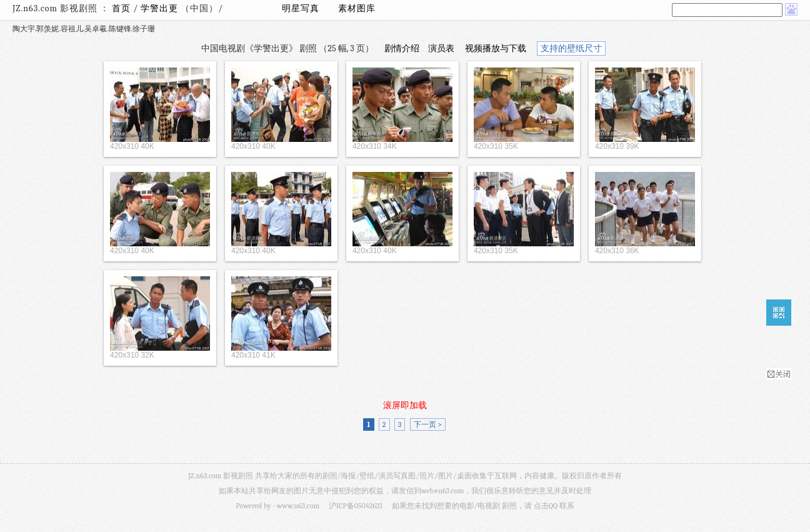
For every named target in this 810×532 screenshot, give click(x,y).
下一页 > (428, 424)
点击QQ (546, 506)
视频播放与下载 (496, 48)
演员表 (441, 48)
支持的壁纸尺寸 (571, 48)
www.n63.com (298, 506)
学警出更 (161, 8)
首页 (121, 8)
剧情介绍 (402, 48)
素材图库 (357, 8)
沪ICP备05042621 (356, 506)
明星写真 (301, 8)
